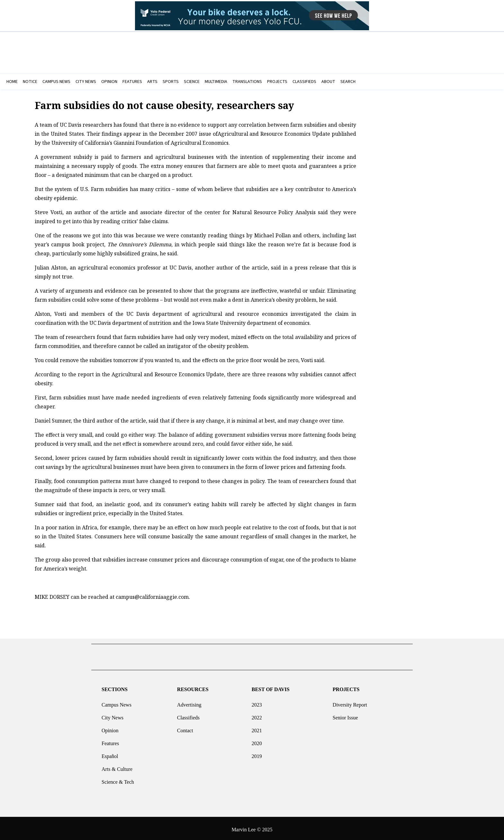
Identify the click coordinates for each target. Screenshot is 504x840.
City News (113, 715)
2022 (257, 715)
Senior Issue (345, 715)
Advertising (189, 702)
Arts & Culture (117, 767)
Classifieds (188, 715)
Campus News (117, 702)
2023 (257, 702)
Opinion (110, 728)
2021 (257, 728)
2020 (257, 741)
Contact (185, 728)
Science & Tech (118, 779)
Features (110, 741)
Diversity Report (350, 702)
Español (110, 754)
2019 (257, 754)
